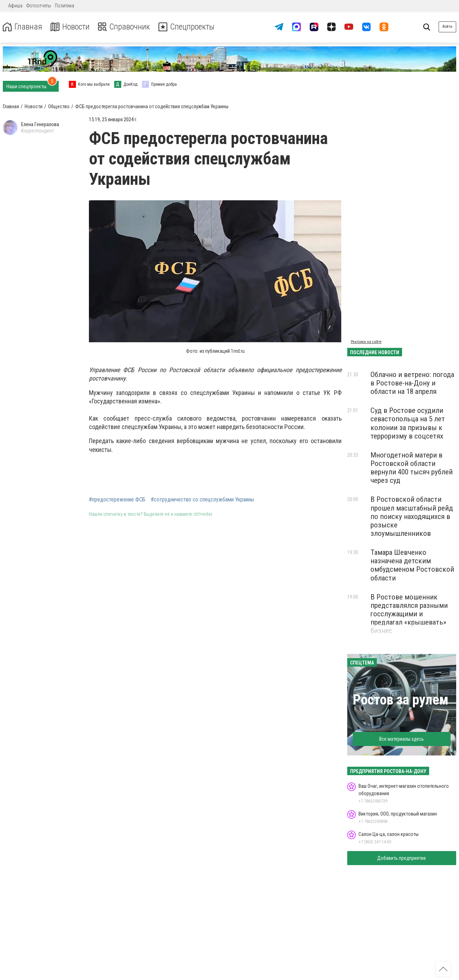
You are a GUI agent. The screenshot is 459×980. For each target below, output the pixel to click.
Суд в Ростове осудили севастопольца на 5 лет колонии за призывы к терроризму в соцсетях (408, 423)
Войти (447, 27)
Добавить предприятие (402, 858)
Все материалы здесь (402, 739)
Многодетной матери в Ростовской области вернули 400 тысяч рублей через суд (412, 468)
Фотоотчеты (39, 6)
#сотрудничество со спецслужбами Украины (202, 500)
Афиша (15, 6)
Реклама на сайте (366, 342)
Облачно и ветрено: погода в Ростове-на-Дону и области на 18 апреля (412, 383)
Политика (64, 6)
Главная (22, 27)
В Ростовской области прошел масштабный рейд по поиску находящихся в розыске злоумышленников (412, 516)
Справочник (124, 27)
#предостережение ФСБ (117, 500)
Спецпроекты (188, 27)
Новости (70, 27)
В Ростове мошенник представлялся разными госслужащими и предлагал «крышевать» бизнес (409, 614)
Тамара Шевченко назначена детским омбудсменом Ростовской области (412, 565)
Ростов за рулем (401, 700)
